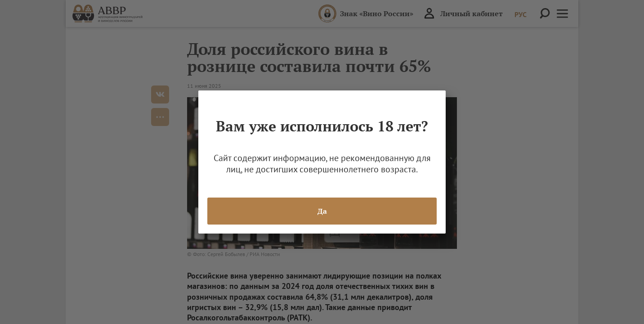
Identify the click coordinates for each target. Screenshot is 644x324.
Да (322, 211)
